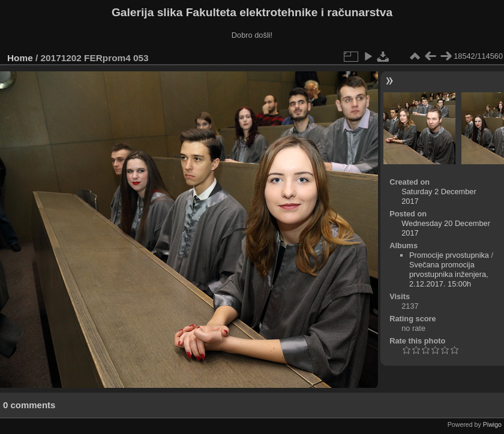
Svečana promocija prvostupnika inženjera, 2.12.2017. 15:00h (449, 274)
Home (20, 58)
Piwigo (492, 424)
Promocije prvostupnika (449, 255)
